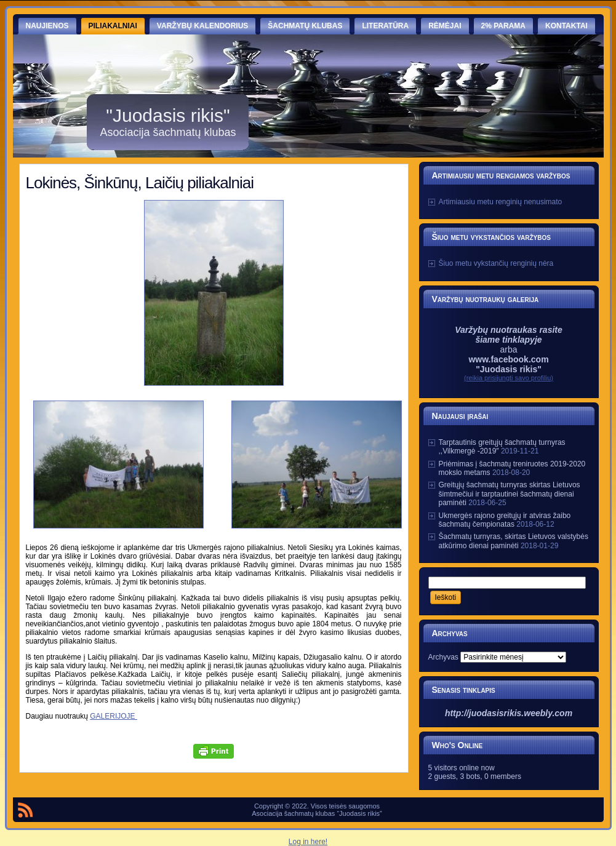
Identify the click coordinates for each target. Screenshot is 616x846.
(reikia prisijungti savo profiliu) (509, 378)
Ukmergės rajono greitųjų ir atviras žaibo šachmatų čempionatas (505, 520)
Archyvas (443, 657)
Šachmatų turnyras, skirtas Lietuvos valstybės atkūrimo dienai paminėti (514, 541)
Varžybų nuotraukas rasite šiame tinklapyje (509, 335)
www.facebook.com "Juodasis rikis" (508, 364)
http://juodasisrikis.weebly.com (509, 713)
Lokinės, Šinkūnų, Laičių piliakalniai (140, 183)
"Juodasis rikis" (168, 115)
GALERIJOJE (114, 716)
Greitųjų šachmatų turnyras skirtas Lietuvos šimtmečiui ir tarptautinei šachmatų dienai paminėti (510, 494)
